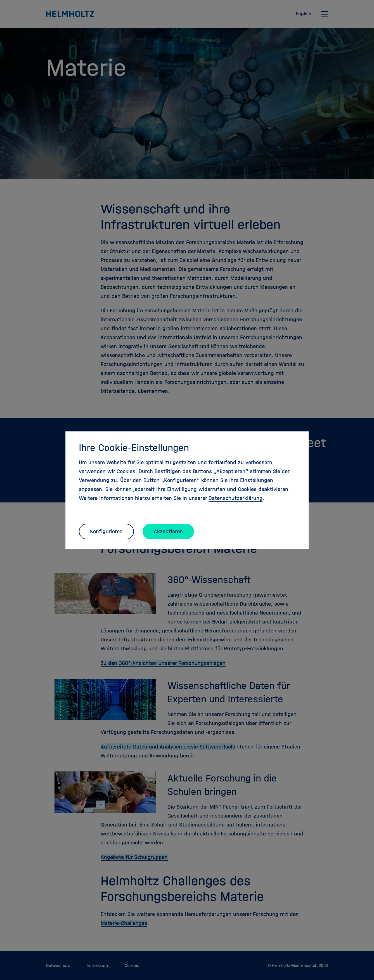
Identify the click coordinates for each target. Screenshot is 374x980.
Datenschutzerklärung (235, 498)
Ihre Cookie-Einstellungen (134, 448)
